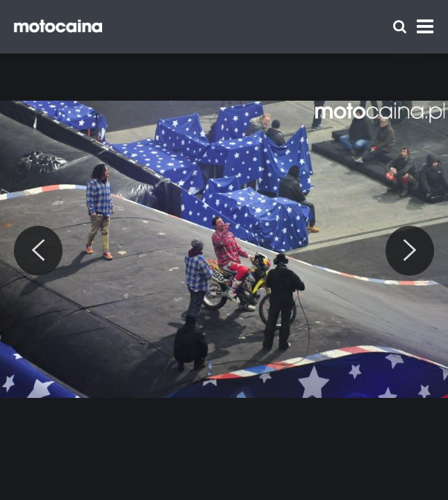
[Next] (410, 251)
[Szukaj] (400, 27)
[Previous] (38, 251)
